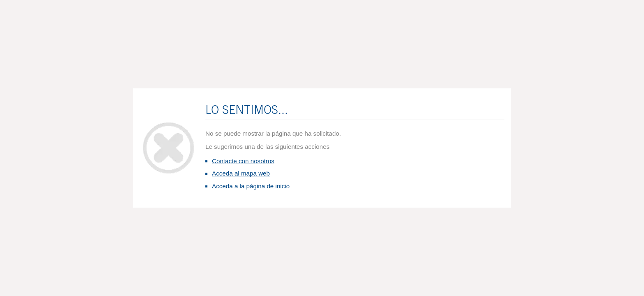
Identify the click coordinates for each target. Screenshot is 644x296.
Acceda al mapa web (241, 173)
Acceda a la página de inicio (251, 186)
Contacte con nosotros (243, 161)
